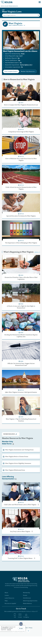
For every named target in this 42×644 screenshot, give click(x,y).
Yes (19, 58)
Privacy (31, 628)
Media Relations (27, 603)
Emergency (26, 615)
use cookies (5, 627)
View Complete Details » (11, 71)
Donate (25, 595)
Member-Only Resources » (28, 71)
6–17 (21, 56)
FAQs (6, 601)
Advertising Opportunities (30, 601)
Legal (3, 10)
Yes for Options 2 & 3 (26, 65)
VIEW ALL (37, 252)
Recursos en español (10, 603)
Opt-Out (9, 630)
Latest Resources (9, 598)
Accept (21, 628)
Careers (7, 595)
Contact (20, 615)
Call (15, 615)
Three (23, 54)
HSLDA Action (27, 598)
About (6, 593)
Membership (26, 593)
